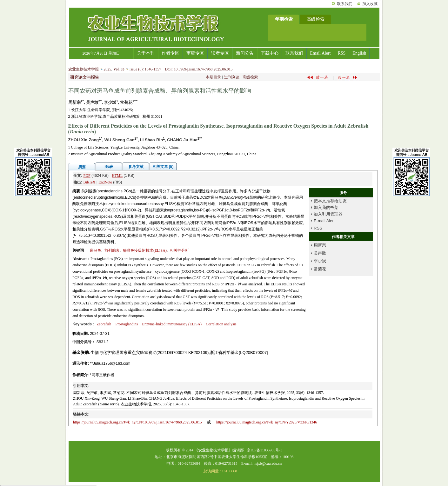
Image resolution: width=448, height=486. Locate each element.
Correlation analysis (221, 324)
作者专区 (171, 53)
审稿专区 (195, 53)
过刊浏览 (232, 77)
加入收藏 (370, 4)
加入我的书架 (326, 207)
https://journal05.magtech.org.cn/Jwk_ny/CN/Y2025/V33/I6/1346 (267, 422)
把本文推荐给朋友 (330, 201)
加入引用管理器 (328, 214)
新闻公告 (245, 53)
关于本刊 (146, 53)
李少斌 (320, 261)
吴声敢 (320, 253)
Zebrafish (104, 324)
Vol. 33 (119, 69)
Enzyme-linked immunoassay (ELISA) (172, 324)
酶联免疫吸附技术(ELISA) (145, 250)
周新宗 (320, 245)
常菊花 (320, 269)
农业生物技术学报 (84, 69)
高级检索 (250, 77)
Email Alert (321, 53)
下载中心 (270, 53)
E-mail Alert (324, 221)
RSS (341, 53)
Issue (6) (136, 69)
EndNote (105, 182)
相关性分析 (179, 250)
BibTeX (90, 182)
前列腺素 (112, 250)
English (359, 53)
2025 (107, 69)
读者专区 (220, 53)
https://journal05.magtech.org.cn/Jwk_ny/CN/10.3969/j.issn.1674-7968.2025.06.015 (137, 422)
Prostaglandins (127, 324)
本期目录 (213, 77)
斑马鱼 (96, 250)
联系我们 (345, 4)
